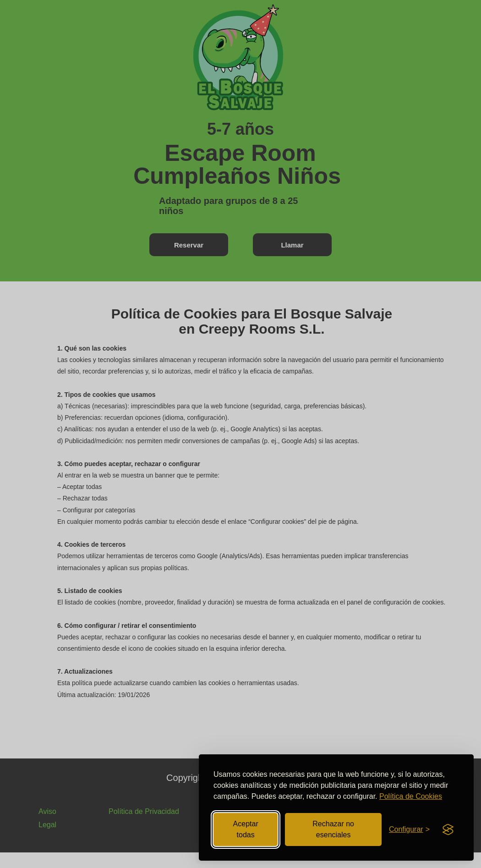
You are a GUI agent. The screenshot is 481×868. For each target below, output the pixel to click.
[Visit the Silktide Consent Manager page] (448, 830)
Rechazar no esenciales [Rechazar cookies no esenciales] (333, 829)
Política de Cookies (411, 796)
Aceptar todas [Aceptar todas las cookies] (246, 829)
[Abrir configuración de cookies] (409, 830)
